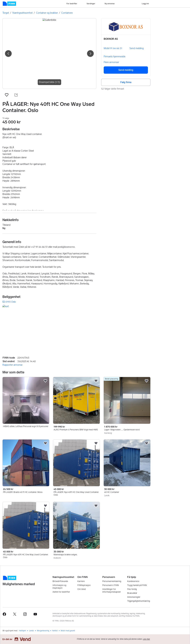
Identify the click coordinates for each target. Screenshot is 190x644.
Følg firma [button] (126, 82)
